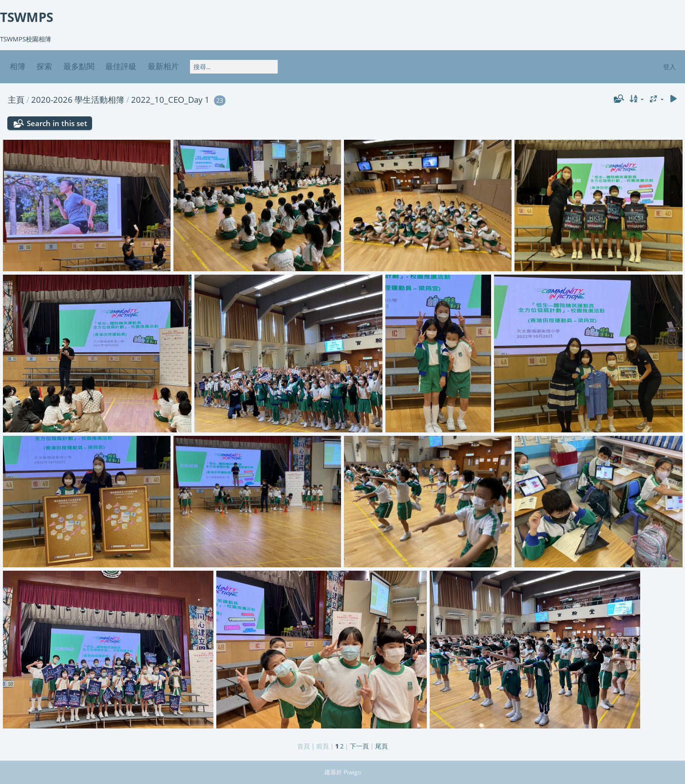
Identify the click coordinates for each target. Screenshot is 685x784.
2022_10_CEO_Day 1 (170, 100)
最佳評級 (121, 66)
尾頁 (381, 746)
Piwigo (352, 772)
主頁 (16, 100)
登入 (669, 67)
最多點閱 (79, 66)
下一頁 (359, 746)
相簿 (18, 66)
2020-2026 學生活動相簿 (78, 100)
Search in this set (57, 123)
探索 (44, 66)
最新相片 (163, 66)
